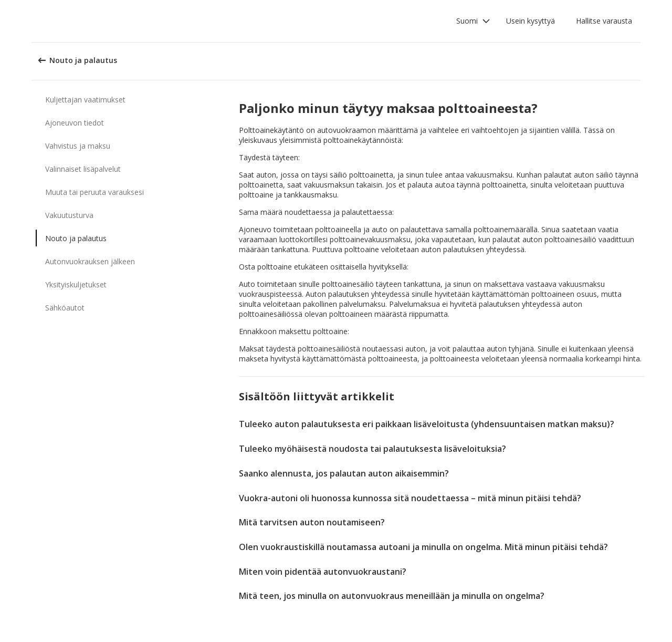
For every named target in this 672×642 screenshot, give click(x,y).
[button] (473, 21)
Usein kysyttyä (531, 21)
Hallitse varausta (604, 21)
